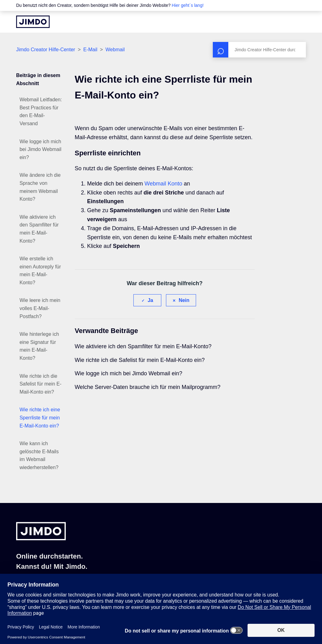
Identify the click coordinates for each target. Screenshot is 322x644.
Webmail (115, 50)
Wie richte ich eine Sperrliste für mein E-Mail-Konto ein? (40, 418)
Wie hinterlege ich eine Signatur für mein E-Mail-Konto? (39, 346)
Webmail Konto (163, 184)
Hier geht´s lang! (188, 5)
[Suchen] (259, 50)
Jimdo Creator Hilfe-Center (46, 50)
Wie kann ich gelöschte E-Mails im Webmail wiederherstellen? (39, 455)
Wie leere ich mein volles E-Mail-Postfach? (40, 308)
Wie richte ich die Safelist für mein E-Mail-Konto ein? (40, 384)
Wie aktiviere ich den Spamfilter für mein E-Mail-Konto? (39, 229)
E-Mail (90, 50)
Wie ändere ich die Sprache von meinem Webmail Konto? (40, 187)
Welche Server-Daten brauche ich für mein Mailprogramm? (148, 387)
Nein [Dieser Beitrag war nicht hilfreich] (184, 300)
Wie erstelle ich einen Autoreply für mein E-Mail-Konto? (40, 271)
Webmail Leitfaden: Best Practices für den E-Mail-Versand (41, 112)
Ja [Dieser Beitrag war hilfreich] (150, 300)
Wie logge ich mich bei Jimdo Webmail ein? (40, 149)
